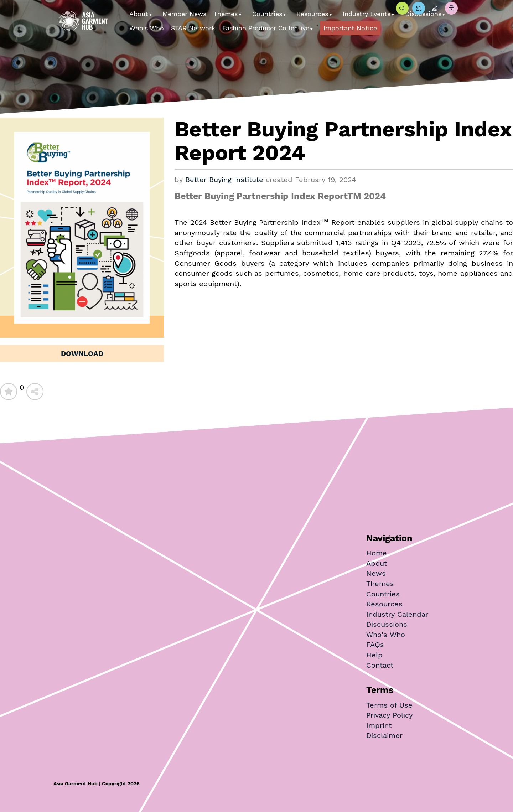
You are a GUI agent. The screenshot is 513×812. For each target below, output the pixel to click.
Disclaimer (384, 735)
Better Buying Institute (224, 180)
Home (377, 553)
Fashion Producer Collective (266, 28)
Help (374, 655)
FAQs (375, 645)
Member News (184, 14)
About (139, 14)
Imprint (379, 725)
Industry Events (367, 14)
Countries (267, 14)
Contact (380, 665)
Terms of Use (389, 705)
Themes (226, 14)
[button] (153, 12)
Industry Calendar (397, 614)
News (376, 573)
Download (82, 353)
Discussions (387, 624)
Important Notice (350, 28)
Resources (312, 14)
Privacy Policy (389, 715)
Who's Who (147, 28)
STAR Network (193, 28)
